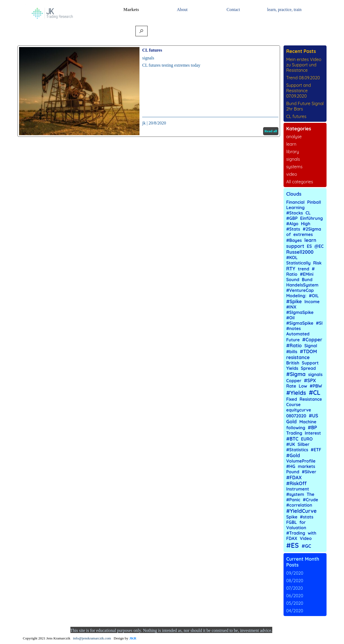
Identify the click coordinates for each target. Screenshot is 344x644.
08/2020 (295, 581)
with (312, 533)
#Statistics (297, 450)
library (293, 152)
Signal (311, 346)
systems (294, 167)
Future (293, 340)
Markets (131, 10)
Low (303, 386)
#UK (291, 444)
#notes (293, 328)
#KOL (292, 257)
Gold (291, 421)
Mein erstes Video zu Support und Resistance (304, 65)
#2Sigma (312, 229)
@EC (319, 246)
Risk (317, 263)
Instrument (298, 489)
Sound (293, 280)
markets (307, 466)
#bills (292, 352)
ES (309, 246)
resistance (298, 357)
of (289, 234)
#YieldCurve (301, 511)
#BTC (292, 439)
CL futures (152, 50)
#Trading (296, 533)
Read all (271, 131)
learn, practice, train (284, 10)
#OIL (314, 296)
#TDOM (309, 351)
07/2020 (295, 588)
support (295, 246)
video (292, 174)
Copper (294, 381)
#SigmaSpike (300, 323)
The (311, 494)
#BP (312, 427)
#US (313, 416)
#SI (319, 323)
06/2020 (295, 596)
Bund (307, 280)
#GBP (292, 218)
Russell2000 (300, 252)
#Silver (309, 472)
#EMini (307, 274)
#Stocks (295, 213)
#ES (293, 545)
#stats (307, 517)
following (296, 428)
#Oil (290, 318)
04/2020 (295, 611)
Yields (292, 368)
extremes (303, 234)
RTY (291, 269)
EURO (307, 439)
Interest (313, 433)
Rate (291, 386)
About (182, 10)
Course (293, 405)
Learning (295, 207)
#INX (291, 307)
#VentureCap (300, 290)
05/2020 (295, 603)
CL (308, 213)
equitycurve (299, 410)
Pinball (314, 202)
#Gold (293, 455)
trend (303, 269)
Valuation (296, 528)
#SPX (310, 380)
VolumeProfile (301, 461)
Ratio (292, 274)
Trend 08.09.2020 (303, 78)
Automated (298, 334)
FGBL (291, 522)
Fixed (292, 399)
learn (291, 144)
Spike (292, 517)
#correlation (299, 505)
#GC (306, 546)
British (293, 363)
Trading (294, 433)
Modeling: (296, 296)
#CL (315, 393)
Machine (308, 422)
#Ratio (294, 345)
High (306, 224)
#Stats (293, 229)
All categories (300, 182)
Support (310, 363)
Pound (293, 472)
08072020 (296, 416)
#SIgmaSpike (300, 312)
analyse (294, 137)
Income (312, 302)
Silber (303, 444)
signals (148, 58)
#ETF (316, 450)
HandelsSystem (302, 285)
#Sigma (296, 374)
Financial (295, 202)
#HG (291, 466)
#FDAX (294, 477)
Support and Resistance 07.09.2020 (299, 91)
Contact (233, 10)
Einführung (311, 218)
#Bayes (294, 240)
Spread (308, 368)
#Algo (292, 224)
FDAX (292, 538)
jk (144, 123)
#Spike (294, 301)
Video (306, 538)
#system (295, 494)
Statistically (298, 263)
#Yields (296, 393)
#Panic (293, 500)
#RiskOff (296, 483)
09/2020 (295, 573)
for (302, 522)
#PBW (316, 386)
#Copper (312, 339)
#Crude (311, 500)
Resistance (311, 399)
